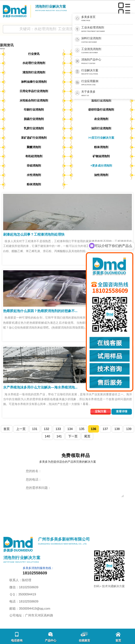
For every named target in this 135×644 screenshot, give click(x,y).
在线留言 (84, 637)
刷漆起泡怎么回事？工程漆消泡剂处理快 (34, 234)
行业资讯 (34, 54)
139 (129, 429)
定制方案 (101, 411)
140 (47, 436)
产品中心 (51, 637)
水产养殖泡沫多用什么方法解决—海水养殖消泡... (40, 387)
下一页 (73, 436)
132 (46, 429)
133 (58, 429)
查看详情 (122, 411)
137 (105, 429)
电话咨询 (17, 637)
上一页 (21, 429)
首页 (7, 429)
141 (59, 436)
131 (35, 429)
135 (82, 429)
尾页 (87, 436)
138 (117, 429)
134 (70, 429)
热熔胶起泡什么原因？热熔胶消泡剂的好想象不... (40, 311)
